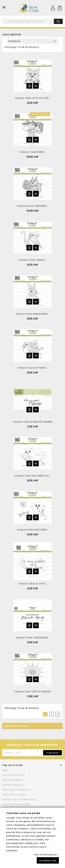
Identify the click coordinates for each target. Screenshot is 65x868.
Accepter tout (48, 860)
